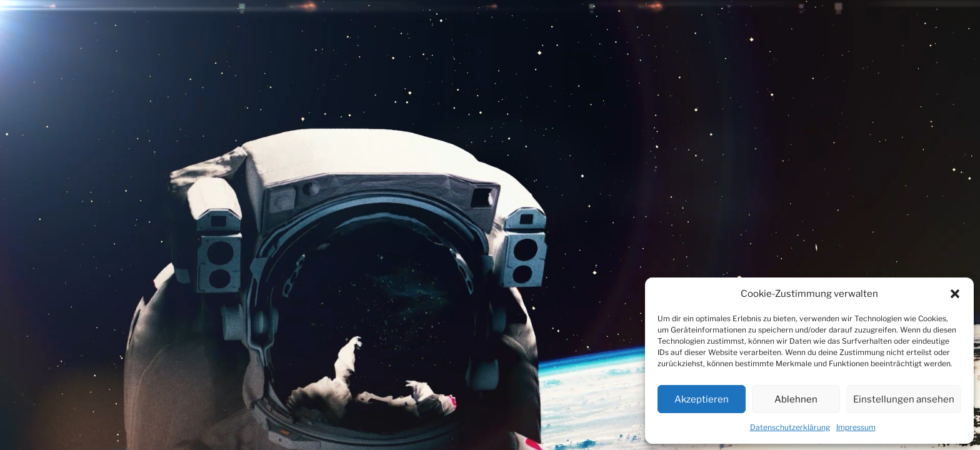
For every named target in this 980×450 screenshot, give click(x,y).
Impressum (856, 427)
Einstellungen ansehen (904, 399)
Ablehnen (796, 399)
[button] (955, 294)
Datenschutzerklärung (790, 427)
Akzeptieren (702, 399)
